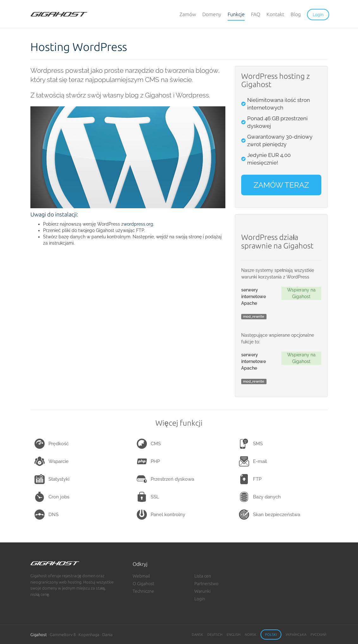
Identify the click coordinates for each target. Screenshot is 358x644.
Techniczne (143, 591)
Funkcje (236, 14)
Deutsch (215, 635)
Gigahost (39, 635)
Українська (296, 635)
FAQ (256, 14)
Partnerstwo (206, 584)
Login (200, 599)
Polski (271, 635)
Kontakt (275, 14)
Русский (318, 635)
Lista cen (203, 576)
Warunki (202, 591)
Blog (296, 14)
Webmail (141, 576)
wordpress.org (138, 224)
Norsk (251, 635)
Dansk (198, 635)
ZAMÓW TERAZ (281, 185)
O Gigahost (143, 584)
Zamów (188, 14)
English (234, 635)
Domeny (212, 14)
